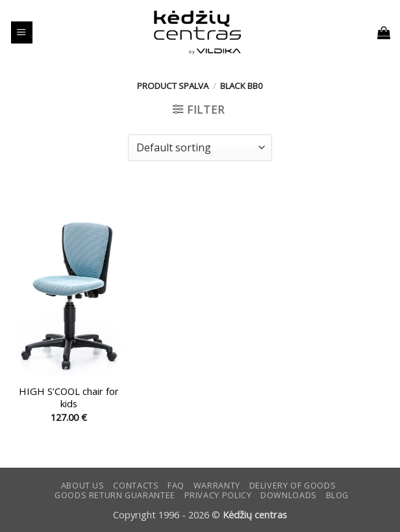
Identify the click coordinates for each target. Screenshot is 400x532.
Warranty (217, 486)
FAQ (176, 486)
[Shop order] (200, 147)
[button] (22, 32)
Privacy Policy (218, 495)
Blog (338, 495)
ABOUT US (83, 486)
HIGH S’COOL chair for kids (69, 398)
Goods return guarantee (115, 495)
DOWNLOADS (289, 495)
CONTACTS (136, 486)
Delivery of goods (293, 486)
